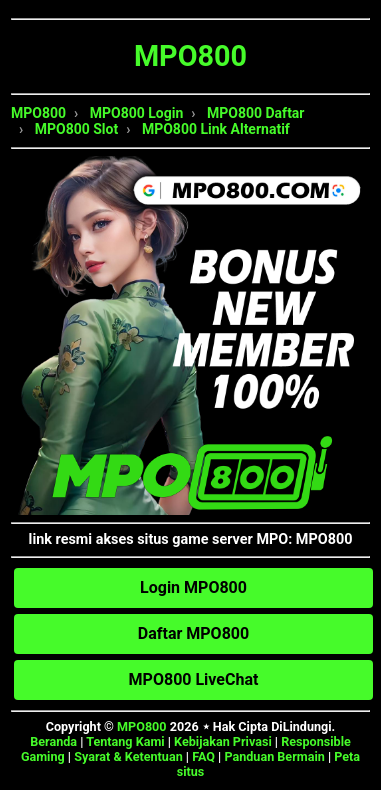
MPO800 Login (137, 113)
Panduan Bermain (274, 756)
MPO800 (38, 113)
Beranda (53, 741)
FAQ (203, 756)
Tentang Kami (125, 741)
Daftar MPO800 (193, 633)
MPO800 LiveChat (194, 679)
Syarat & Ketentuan (128, 756)
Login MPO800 (193, 587)
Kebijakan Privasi (223, 741)
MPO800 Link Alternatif (216, 129)
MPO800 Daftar (255, 113)
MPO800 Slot (76, 129)
